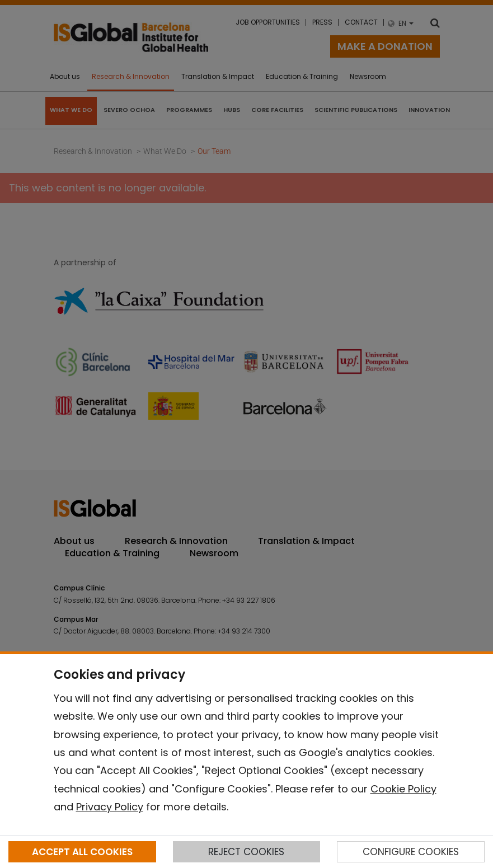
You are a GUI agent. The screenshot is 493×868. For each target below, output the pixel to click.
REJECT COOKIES (246, 852)
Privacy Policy (110, 807)
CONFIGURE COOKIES (411, 852)
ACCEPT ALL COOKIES (82, 852)
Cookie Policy (403, 789)
